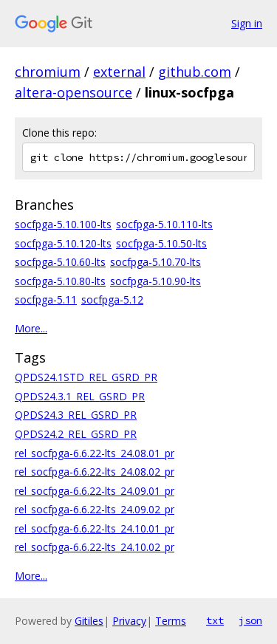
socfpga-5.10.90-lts (155, 281)
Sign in (247, 23)
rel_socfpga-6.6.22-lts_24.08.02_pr (95, 472)
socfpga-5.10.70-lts (155, 262)
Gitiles (89, 621)
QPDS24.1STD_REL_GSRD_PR (86, 377)
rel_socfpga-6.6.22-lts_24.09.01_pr (95, 491)
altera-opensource (73, 92)
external (119, 72)
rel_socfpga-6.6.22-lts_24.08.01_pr (95, 453)
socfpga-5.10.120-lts (63, 243)
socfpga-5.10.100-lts (63, 224)
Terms (171, 621)
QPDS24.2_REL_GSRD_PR (76, 434)
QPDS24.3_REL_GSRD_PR (76, 415)
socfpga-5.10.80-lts (60, 281)
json (250, 620)
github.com (195, 72)
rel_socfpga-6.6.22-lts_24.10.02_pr (95, 547)
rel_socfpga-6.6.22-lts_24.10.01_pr (95, 528)
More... (31, 328)
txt (215, 620)
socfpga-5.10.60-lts (60, 262)
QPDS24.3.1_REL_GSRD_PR (80, 396)
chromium (48, 72)
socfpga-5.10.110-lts (164, 224)
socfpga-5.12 (112, 299)
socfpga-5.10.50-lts (161, 243)
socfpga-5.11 (46, 299)
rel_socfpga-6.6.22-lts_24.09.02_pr (95, 509)
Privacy (129, 621)
